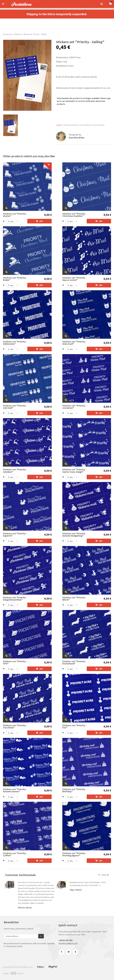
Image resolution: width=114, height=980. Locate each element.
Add (39, 221)
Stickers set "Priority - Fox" (74, 726)
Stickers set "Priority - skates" (15, 215)
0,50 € (48, 215)
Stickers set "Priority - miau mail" (74, 343)
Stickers (18, 34)
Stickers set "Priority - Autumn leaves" (15, 790)
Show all (103, 875)
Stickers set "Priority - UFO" (15, 662)
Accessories (7, 34)
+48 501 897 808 (65, 940)
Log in (59, 125)
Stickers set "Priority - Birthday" (74, 790)
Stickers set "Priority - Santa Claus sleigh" (74, 471)
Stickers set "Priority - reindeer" (15, 471)
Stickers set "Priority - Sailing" (35, 34)
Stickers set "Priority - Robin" (15, 279)
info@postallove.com (68, 943)
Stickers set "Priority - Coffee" (15, 854)
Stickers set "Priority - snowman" (74, 407)
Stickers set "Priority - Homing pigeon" (74, 854)
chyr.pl (17, 973)
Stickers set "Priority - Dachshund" (74, 662)
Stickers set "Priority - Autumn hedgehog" (74, 535)
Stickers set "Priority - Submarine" (15, 343)
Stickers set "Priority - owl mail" (15, 407)
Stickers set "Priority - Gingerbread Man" (15, 599)
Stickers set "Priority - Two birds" (15, 726)
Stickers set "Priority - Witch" (74, 599)
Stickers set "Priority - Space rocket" (74, 279)
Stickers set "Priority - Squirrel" (15, 535)
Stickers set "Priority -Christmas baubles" (74, 215)
